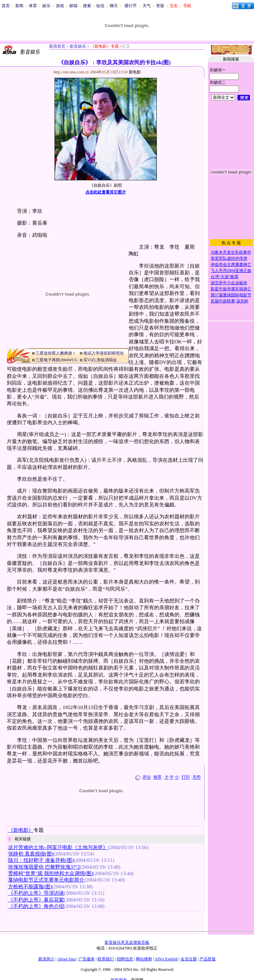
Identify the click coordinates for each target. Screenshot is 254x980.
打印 (186, 777)
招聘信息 (125, 959)
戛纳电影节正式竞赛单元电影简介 (46, 880)
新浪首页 (57, 46)
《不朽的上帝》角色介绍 (36, 906)
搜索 (87, 6)
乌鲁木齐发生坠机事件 (231, 252)
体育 (33, 6)
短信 (100, 6)
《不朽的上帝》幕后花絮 (36, 900)
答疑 (160, 6)
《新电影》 (21, 830)
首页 (6, 6)
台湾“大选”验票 (225, 277)
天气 (147, 6)
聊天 (114, 6)
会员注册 (189, 959)
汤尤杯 (242, 301)
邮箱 (73, 6)
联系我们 (106, 959)
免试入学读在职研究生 (104, 353)
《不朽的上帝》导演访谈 (36, 893)
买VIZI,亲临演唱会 (100, 360)
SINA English (166, 959)
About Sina (66, 959)
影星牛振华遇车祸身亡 (231, 289)
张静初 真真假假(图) (31, 854)
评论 (147, 777)
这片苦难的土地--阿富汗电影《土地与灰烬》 (58, 847)
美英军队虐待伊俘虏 (229, 258)
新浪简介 (46, 959)
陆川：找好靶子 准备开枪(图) (41, 860)
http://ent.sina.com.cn (72, 72)
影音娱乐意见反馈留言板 (127, 942)
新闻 (19, 6)
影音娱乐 (78, 46)
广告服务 (87, 959)
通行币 (130, 6)
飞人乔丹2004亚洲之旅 (231, 271)
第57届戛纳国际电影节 (231, 295)
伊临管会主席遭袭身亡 (231, 265)
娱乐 (46, 6)
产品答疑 (208, 959)
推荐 (157, 777)
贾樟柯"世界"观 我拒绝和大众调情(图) (51, 873)
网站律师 (144, 959)
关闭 (196, 777)
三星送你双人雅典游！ (56, 353)
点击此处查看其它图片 (106, 192)
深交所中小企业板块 (229, 283)
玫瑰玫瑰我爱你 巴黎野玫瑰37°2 (44, 867)
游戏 (60, 6)
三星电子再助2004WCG (57, 360)
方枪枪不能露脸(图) (30, 887)
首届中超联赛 (223, 301)
